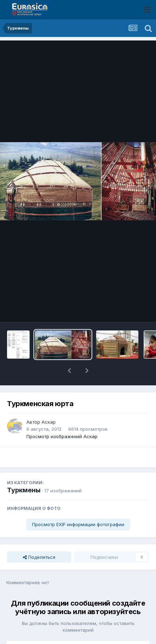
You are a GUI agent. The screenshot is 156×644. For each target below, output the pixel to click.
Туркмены (24, 472)
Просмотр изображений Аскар (62, 418)
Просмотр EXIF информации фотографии (78, 506)
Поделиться (39, 539)
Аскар (49, 404)
